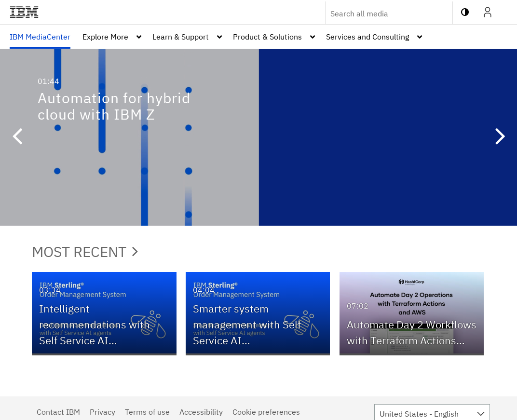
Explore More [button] (105, 37)
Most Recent (85, 251)
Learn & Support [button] (181, 37)
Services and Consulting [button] (367, 37)
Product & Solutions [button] (267, 37)
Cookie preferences (266, 412)
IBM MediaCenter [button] (40, 37)
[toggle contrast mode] (465, 12)
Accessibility (201, 412)
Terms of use (147, 412)
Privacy (102, 412)
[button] (17, 137)
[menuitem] (40, 37)
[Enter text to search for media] (379, 14)
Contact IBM (58, 412)
